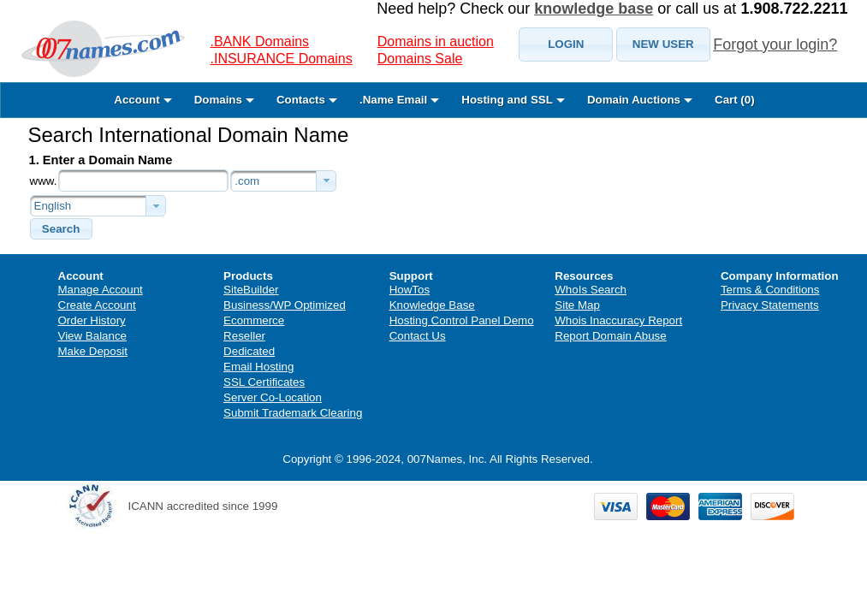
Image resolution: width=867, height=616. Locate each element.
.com (247, 181)
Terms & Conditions (770, 290)
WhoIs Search (591, 290)
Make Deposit (93, 351)
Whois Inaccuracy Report (618, 320)
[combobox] (283, 181)
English (53, 206)
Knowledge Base (432, 305)
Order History (92, 320)
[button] (566, 44)
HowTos (410, 290)
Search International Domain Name (189, 135)
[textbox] (143, 181)
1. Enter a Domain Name (101, 160)
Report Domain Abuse (610, 336)
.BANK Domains (260, 41)
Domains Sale (420, 59)
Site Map (577, 305)
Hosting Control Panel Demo (462, 320)
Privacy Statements (770, 305)
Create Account (97, 305)
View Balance (93, 336)
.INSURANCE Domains (282, 59)
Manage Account (101, 290)
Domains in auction (436, 41)
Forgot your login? (775, 44)
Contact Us (418, 336)
